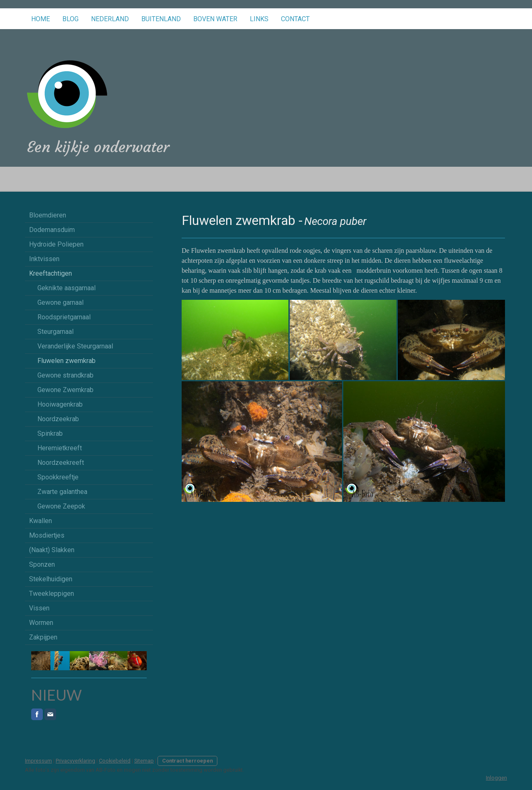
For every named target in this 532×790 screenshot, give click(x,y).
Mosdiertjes (47, 535)
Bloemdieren (48, 215)
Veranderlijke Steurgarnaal (75, 346)
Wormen (41, 623)
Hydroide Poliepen (56, 244)
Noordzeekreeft (61, 463)
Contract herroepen (187, 761)
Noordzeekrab (58, 419)
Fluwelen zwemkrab (66, 361)
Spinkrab (50, 433)
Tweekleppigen (52, 594)
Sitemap (144, 761)
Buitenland (161, 19)
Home (41, 19)
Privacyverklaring (75, 761)
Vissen (39, 608)
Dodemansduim (52, 230)
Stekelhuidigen (51, 579)
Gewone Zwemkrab (65, 390)
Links (259, 19)
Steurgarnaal (55, 332)
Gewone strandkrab (65, 375)
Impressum (38, 761)
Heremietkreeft (60, 448)
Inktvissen (44, 259)
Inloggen (496, 778)
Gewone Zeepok (61, 506)
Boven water (215, 19)
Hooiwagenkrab (60, 404)
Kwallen (41, 521)
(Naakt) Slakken (52, 550)
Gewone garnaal (60, 302)
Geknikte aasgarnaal (66, 288)
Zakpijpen (43, 637)
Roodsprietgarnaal (64, 317)
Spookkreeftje (58, 477)
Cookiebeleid (115, 761)
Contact (295, 19)
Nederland (110, 19)
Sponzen (42, 564)
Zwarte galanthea (62, 492)
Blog (70, 19)
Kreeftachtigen (50, 273)
